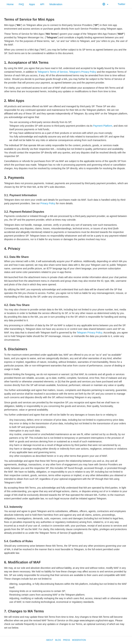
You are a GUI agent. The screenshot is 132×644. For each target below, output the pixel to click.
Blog (58, 640)
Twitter (119, 4)
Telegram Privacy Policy (90, 333)
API (42, 4)
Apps (32, 4)
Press (67, 640)
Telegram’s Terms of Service (53, 72)
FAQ (21, 4)
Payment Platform (103, 126)
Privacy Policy (48, 203)
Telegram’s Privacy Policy (82, 72)
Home (10, 4)
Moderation (56, 4)
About (50, 640)
